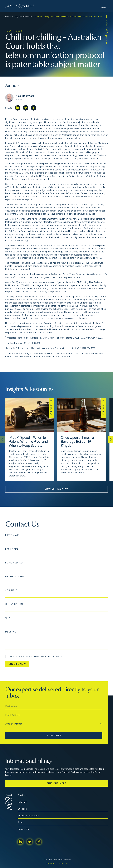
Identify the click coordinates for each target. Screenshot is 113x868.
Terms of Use (63, 863)
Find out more (57, 783)
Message (11, 632)
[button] (111, 439)
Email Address (15, 563)
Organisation (14, 604)
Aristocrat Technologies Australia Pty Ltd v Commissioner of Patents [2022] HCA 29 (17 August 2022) (55, 338)
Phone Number (15, 577)
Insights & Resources (23, 17)
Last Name (12, 549)
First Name (12, 535)
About (21, 822)
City (8, 618)
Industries (22, 802)
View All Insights (57, 489)
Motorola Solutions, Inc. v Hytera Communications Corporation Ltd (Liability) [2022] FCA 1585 (51, 348)
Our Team (23, 809)
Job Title (11, 590)
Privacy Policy (50, 863)
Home (8, 17)
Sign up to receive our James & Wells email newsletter (34, 657)
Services (22, 795)
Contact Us (23, 829)
